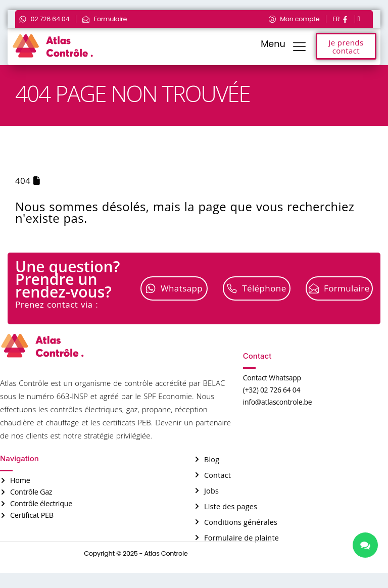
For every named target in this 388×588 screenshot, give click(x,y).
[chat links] (365, 545)
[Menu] (299, 46)
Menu (273, 44)
